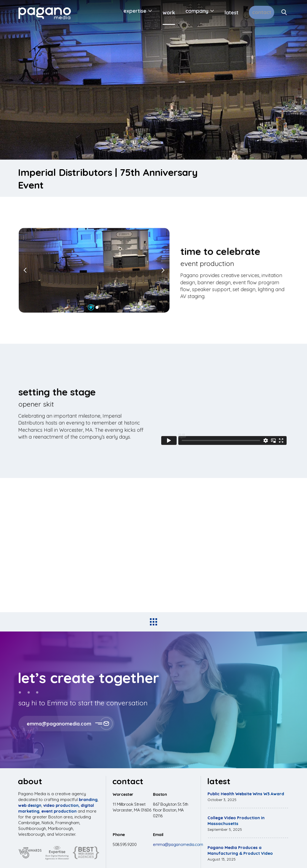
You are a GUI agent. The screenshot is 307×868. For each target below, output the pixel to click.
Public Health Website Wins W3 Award (246, 794)
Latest (222, 12)
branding (88, 800)
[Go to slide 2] (97, 307)
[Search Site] (284, 12)
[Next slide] (162, 270)
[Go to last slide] (26, 270)
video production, (61, 805)
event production (59, 811)
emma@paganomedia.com (178, 844)
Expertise (126, 12)
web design (30, 805)
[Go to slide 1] (91, 307)
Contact (257, 12)
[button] (153, 724)
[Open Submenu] (140, 12)
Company (188, 12)
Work (160, 12)
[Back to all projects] (153, 622)
